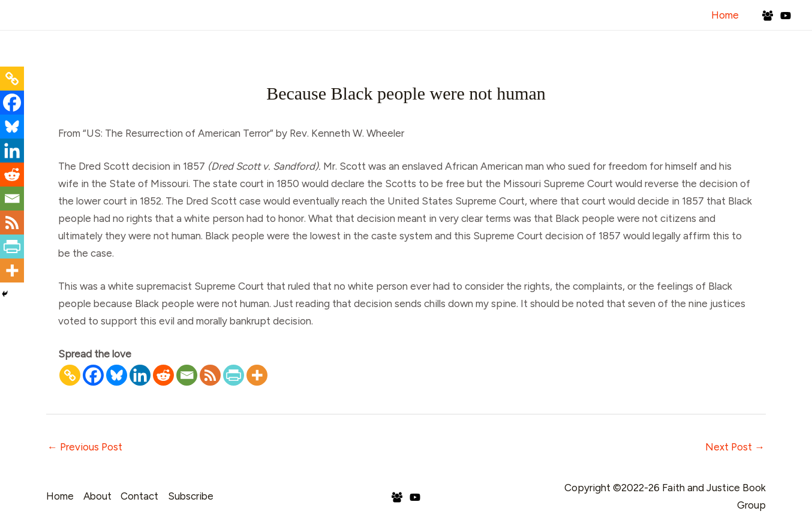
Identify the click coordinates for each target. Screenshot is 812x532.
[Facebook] (93, 375)
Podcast (548, 47)
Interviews (485, 47)
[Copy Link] (70, 375)
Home (726, 15)
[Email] (187, 375)
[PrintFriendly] (234, 375)
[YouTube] (786, 16)
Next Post (735, 447)
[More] (257, 375)
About (426, 47)
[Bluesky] (117, 375)
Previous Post (85, 447)
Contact (696, 47)
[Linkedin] (140, 375)
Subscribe (758, 47)
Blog (598, 47)
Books (643, 47)
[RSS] (210, 375)
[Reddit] (163, 375)
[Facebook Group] (768, 16)
